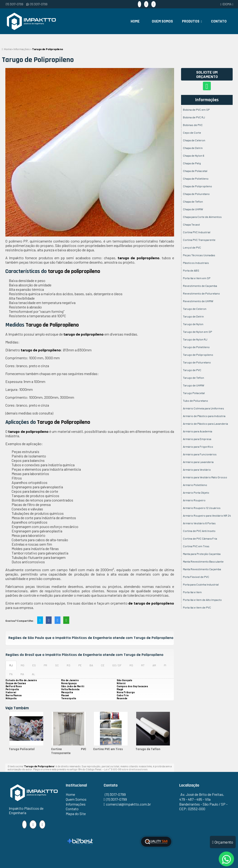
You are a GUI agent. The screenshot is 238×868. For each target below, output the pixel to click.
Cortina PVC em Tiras (108, 749)
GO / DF (117, 665)
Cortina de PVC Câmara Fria (200, 538)
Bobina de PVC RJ (194, 117)
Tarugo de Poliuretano (197, 362)
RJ (11, 665)
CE (103, 665)
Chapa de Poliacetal (195, 171)
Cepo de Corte (192, 133)
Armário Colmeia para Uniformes (203, 408)
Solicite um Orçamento (207, 74)
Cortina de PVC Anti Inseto (199, 531)
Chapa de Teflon (193, 201)
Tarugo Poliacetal (22, 749)
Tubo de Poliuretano (195, 401)
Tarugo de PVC (192, 370)
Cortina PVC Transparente (69, 751)
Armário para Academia (198, 431)
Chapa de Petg (192, 163)
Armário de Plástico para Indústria (204, 416)
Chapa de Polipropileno (197, 186)
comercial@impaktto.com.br (128, 804)
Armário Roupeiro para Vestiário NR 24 (207, 515)
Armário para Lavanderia (198, 462)
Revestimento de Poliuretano (201, 293)
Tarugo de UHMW (194, 385)
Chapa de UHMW (193, 209)
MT (143, 665)
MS (131, 665)
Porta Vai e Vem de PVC (197, 607)
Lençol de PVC (192, 247)
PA (11, 674)
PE (80, 665)
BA (91, 665)
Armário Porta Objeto (196, 492)
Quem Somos (162, 21)
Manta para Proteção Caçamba (202, 554)
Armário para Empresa (197, 439)
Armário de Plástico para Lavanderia (205, 424)
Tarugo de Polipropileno (198, 355)
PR (45, 665)
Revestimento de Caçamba (200, 286)
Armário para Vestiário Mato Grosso (205, 477)
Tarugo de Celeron (195, 309)
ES (34, 665)
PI (165, 665)
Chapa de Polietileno (196, 178)
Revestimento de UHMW (198, 301)
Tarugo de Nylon (193, 324)
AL (33, 674)
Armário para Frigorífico (198, 447)
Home (135, 21)
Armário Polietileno (195, 485)
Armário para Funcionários (200, 454)
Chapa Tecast (191, 224)
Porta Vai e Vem (192, 592)
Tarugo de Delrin (193, 316)
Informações (207, 100)
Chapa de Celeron (194, 140)
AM (154, 665)
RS (69, 665)
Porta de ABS (191, 270)
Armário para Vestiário (197, 470)
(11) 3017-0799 (15, 4)
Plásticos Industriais (196, 263)
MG (23, 665)
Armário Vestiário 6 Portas (199, 523)
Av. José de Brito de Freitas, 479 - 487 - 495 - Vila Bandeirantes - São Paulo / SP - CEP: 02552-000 (203, 802)
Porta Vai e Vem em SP (197, 278)
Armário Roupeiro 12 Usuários (202, 508)
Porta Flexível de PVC (196, 577)
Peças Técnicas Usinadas (199, 255)
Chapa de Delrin (193, 148)
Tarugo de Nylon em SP (197, 332)
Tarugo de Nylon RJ (195, 339)
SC (57, 665)
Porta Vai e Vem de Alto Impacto (202, 600)
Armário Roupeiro (194, 500)
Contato (219, 21)
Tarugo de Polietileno (196, 347)
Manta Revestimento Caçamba (202, 569)
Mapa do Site (76, 814)
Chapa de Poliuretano (196, 194)
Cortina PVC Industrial (197, 232)
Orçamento (223, 842)
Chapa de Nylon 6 (194, 155)
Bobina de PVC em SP (196, 110)
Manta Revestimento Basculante (203, 561)
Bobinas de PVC (193, 125)
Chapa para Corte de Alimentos (202, 217)
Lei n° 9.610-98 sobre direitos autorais (126, 769)
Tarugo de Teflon (148, 749)
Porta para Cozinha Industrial (201, 584)
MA (22, 674)
